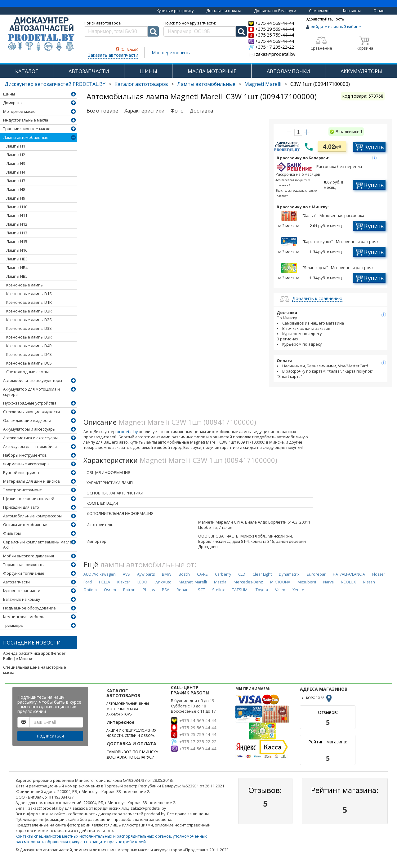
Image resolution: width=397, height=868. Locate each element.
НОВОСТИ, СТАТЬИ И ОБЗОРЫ (131, 736)
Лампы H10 (17, 207)
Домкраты (13, 103)
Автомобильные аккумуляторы (33, 381)
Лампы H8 (16, 190)
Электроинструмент (22, 490)
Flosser (379, 574)
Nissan (369, 582)
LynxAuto (163, 582)
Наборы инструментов (25, 455)
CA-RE (202, 574)
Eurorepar (316, 574)
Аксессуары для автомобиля (30, 447)
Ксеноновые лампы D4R (29, 346)
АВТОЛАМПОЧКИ (288, 71)
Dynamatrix (289, 574)
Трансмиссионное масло (27, 129)
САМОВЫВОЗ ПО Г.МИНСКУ (132, 752)
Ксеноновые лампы (25, 285)
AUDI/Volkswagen (100, 574)
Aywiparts (146, 574)
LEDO (142, 582)
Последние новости (32, 643)
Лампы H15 (17, 242)
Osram (110, 590)
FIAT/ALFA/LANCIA (349, 574)
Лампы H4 (16, 172)
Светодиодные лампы (27, 372)
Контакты (352, 11)
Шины (9, 94)
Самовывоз (320, 11)
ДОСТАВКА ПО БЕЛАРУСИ (130, 757)
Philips (149, 590)
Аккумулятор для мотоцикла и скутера (31, 392)
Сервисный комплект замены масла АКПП (37, 545)
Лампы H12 (17, 224)
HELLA (105, 582)
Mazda (220, 582)
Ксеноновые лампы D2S (29, 320)
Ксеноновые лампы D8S (29, 363)
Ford (88, 582)
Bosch (184, 574)
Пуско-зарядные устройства (30, 403)
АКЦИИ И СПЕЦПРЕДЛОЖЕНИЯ (131, 730)
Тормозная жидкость (23, 565)
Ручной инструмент (22, 473)
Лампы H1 (16, 146)
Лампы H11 (17, 216)
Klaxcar (124, 582)
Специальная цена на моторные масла (35, 670)
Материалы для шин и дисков (31, 481)
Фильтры (12, 533)
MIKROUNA (280, 582)
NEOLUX (348, 582)
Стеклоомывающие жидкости (31, 412)
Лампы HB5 (17, 276)
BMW (167, 574)
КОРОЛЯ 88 (319, 698)
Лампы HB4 (17, 268)
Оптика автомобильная (26, 525)
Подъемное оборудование (29, 608)
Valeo (280, 590)
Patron (129, 590)
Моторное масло (19, 111)
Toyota (262, 590)
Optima (90, 590)
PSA (166, 590)
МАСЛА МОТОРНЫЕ (212, 71)
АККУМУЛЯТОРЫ (361, 71)
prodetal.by (127, 432)
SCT (201, 590)
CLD (242, 574)
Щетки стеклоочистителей (29, 499)
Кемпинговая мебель (24, 617)
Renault (184, 590)
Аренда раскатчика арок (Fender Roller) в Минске (34, 656)
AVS (126, 574)
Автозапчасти (16, 582)
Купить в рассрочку (175, 11)
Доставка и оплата (224, 11)
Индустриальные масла (26, 120)
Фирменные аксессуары (26, 464)
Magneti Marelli (263, 84)
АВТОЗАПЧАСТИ (89, 71)
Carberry (223, 574)
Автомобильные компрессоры (32, 516)
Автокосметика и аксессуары (30, 438)
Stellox (219, 590)
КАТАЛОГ (27, 71)
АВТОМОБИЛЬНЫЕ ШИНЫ (128, 704)
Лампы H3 (16, 164)
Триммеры (13, 625)
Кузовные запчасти (22, 591)
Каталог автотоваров (141, 84)
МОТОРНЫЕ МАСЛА (122, 709)
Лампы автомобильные (206, 84)
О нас (379, 11)
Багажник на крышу (22, 599)
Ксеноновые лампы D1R (29, 302)
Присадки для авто (21, 507)
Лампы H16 (17, 250)
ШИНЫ (148, 71)
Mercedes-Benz (248, 582)
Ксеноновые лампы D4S (29, 354)
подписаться (50, 736)
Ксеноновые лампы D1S (29, 294)
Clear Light (262, 574)
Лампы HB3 (17, 259)
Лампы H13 (17, 233)
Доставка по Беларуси (275, 11)
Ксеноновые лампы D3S (29, 328)
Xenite (298, 590)
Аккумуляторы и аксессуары (29, 429)
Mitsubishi (307, 582)
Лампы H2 (16, 155)
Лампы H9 (16, 198)
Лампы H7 (16, 181)
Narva (328, 582)
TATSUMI (240, 590)
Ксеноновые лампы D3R (29, 337)
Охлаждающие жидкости (27, 421)
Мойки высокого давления (29, 556)
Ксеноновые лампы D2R (29, 311)
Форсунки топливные (24, 573)
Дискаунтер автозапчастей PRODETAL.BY (55, 84)
